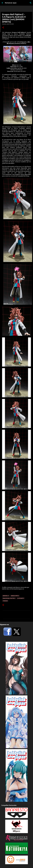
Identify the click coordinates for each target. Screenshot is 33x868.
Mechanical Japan (11, 3)
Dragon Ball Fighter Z (9, 598)
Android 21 (6, 596)
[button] (3, 28)
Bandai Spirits (15, 596)
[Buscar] (31, 3)
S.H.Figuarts (21, 598)
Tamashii (5, 601)
